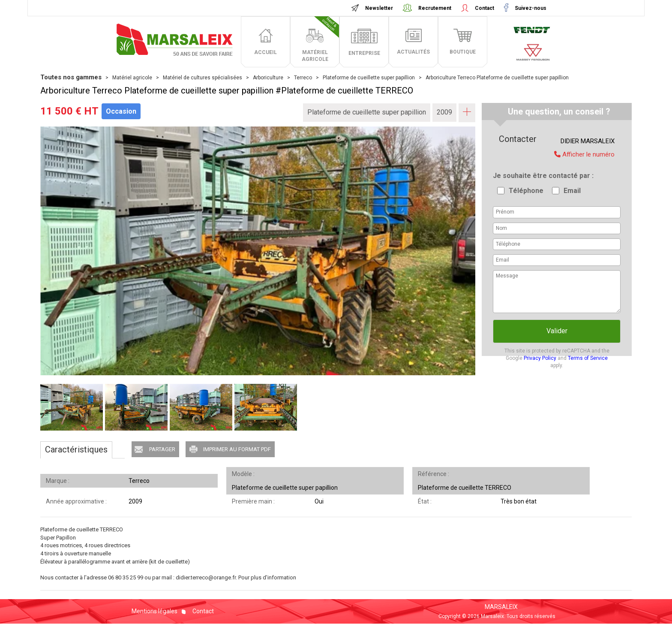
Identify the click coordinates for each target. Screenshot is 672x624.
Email (572, 191)
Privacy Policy (540, 358)
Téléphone (526, 191)
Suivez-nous (530, 8)
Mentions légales (154, 611)
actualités (413, 52)
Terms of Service (588, 358)
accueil (265, 52)
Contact (484, 8)
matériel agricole (321, 39)
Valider (557, 331)
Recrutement (435, 8)
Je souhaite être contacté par (542, 176)
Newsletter (379, 8)
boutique (463, 52)
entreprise (364, 53)
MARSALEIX (501, 607)
